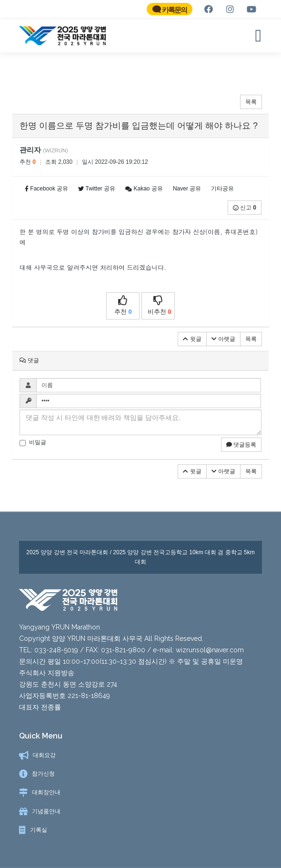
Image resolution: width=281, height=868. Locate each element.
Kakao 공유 (144, 189)
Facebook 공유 (46, 189)
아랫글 (223, 339)
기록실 (39, 830)
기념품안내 (46, 811)
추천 (123, 305)
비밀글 (33, 443)
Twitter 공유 (97, 189)
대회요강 (44, 755)
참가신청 (43, 774)
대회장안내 (46, 792)
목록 (251, 102)
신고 (245, 208)
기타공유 (222, 189)
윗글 (192, 339)
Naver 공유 (187, 189)
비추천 (160, 305)
